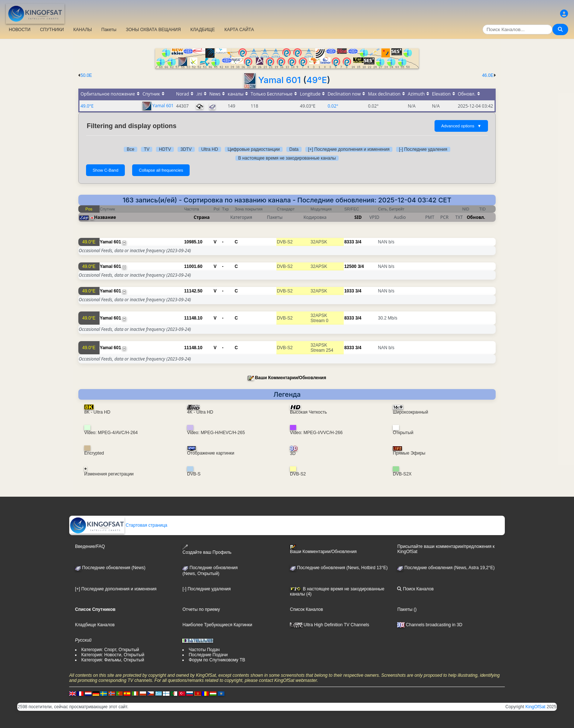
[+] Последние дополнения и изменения (349, 149)
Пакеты (109, 30)
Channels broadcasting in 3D (430, 625)
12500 (350, 266)
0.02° (333, 106)
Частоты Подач (204, 650)
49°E (317, 80)
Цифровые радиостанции (254, 149)
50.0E (86, 75)
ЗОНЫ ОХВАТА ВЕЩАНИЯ (153, 30)
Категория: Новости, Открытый (113, 655)
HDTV (165, 149)
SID (358, 217)
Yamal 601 (279, 80)
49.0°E (87, 106)
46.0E (488, 75)
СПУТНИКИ (52, 30)
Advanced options (461, 126)
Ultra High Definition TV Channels (330, 625)
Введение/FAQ (90, 546)
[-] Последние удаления (423, 149)
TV (147, 149)
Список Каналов (306, 609)
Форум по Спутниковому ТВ (217, 660)
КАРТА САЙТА (239, 30)
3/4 (358, 242)
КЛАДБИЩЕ (203, 30)
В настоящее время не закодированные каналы (287, 158)
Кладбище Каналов (95, 625)
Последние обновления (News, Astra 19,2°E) (446, 568)
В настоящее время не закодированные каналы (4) (337, 591)
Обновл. (476, 217)
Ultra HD (210, 149)
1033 (349, 291)
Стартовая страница (118, 525)
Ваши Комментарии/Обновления (290, 378)
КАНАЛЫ (82, 30)
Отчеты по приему (201, 609)
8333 (349, 242)
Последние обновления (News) (110, 568)
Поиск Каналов (415, 589)
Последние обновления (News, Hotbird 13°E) (339, 568)
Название (105, 217)
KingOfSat (535, 707)
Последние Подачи (208, 655)
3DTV (186, 149)
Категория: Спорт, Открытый (110, 650)
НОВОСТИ (20, 30)
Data (294, 149)
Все (131, 149)
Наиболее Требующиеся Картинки (217, 625)
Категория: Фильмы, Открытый (113, 660)
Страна (202, 217)
